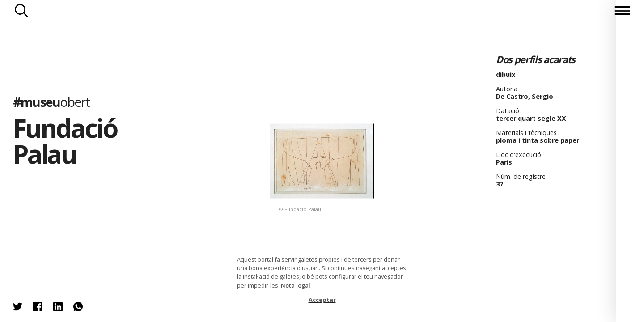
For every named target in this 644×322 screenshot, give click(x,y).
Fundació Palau (65, 141)
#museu (51, 102)
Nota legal (296, 285)
